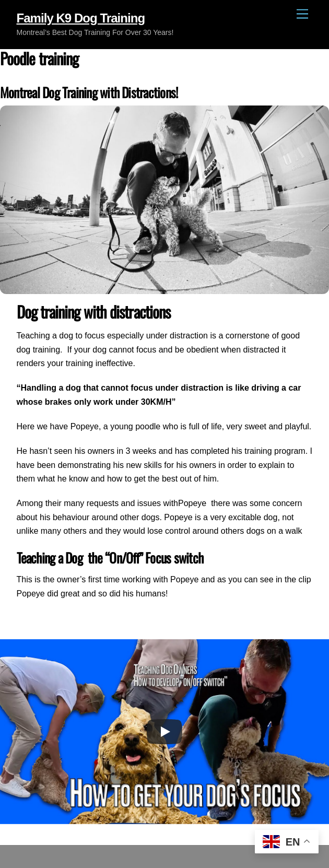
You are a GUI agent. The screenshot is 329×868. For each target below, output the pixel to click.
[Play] (164, 732)
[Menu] (302, 14)
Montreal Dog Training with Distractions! (89, 92)
